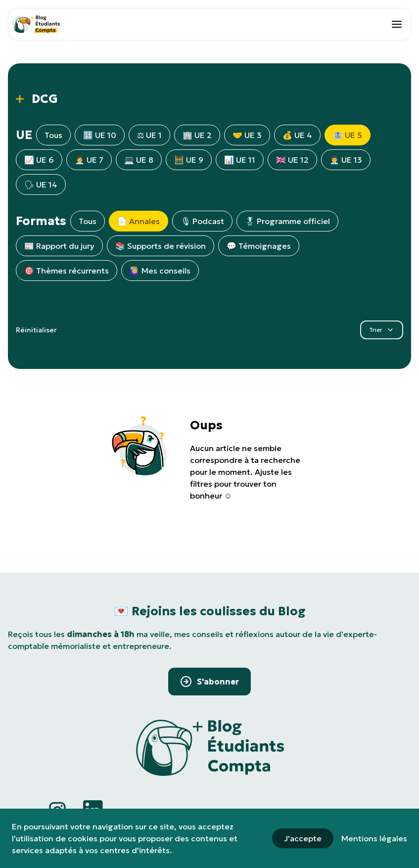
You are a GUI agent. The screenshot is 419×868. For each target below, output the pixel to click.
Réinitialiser (36, 330)
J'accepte (303, 838)
